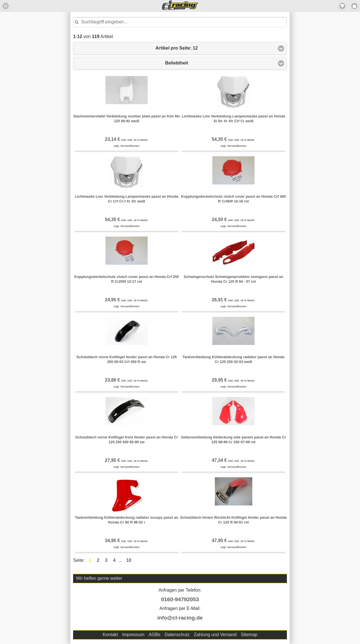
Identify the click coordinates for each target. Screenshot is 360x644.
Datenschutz (177, 635)
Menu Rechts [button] (354, 6)
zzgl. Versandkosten (127, 146)
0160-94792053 (180, 599)
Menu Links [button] (6, 6)
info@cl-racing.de (180, 618)
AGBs (154, 635)
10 (129, 560)
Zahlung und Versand (215, 635)
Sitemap (249, 635)
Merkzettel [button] (342, 6)
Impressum (133, 635)
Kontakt (110, 635)
